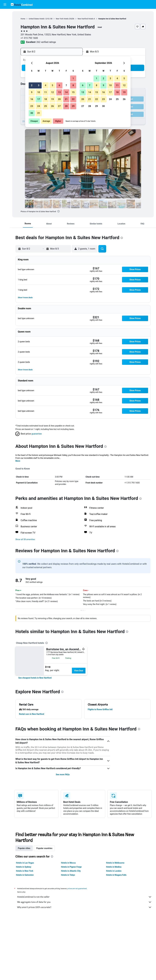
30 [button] (32, 113)
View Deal (79, 671)
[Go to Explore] (5, 31)
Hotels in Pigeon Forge (71, 867)
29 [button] (73, 106)
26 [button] (52, 106)
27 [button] (59, 106)
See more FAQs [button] (63, 775)
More (18, 461)
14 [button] (66, 92)
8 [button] (73, 85)
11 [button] (46, 92)
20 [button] (59, 99)
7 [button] (66, 85)
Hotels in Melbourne (115, 863)
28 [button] (66, 106)
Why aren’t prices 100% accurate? (84, 907)
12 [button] (52, 92)
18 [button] (46, 99)
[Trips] (5, 40)
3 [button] (39, 85)
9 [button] (32, 92)
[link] (35, 678)
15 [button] (73, 92)
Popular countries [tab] (44, 848)
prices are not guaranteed (77, 888)
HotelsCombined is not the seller (84, 897)
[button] (5, 4)
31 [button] (39, 113)
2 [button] (32, 85)
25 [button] (46, 106)
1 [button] (73, 78)
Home (23, 19)
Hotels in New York (25, 871)
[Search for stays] (5, 19)
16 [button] (32, 99)
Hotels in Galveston (25, 875)
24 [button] (39, 106)
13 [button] (59, 92)
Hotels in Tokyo (68, 875)
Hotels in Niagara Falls (116, 875)
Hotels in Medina (114, 867)
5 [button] (52, 85)
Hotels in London (114, 871)
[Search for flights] (5, 13)
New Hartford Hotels (86, 19)
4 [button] (45, 85)
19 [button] (52, 99)
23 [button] (32, 106)
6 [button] (59, 85)
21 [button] (66, 99)
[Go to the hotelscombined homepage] (22, 4)
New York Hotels (62, 19)
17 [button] (39, 99)
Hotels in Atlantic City (71, 871)
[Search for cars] (5, 25)
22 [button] (73, 99)
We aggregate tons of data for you (84, 902)
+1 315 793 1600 (29, 38)
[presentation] (58, 211)
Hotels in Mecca (68, 863)
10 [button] (39, 92)
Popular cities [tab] (24, 848)
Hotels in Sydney (24, 867)
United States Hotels (37, 19)
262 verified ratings (46, 42)
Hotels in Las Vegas (25, 863)
